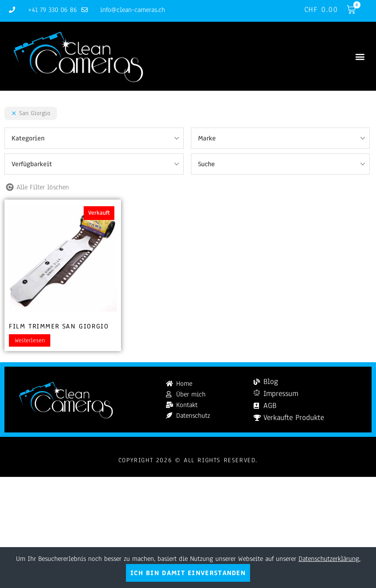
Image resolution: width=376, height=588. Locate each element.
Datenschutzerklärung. (330, 559)
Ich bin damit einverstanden (188, 573)
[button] (360, 56)
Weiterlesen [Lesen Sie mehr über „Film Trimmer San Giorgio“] (30, 340)
